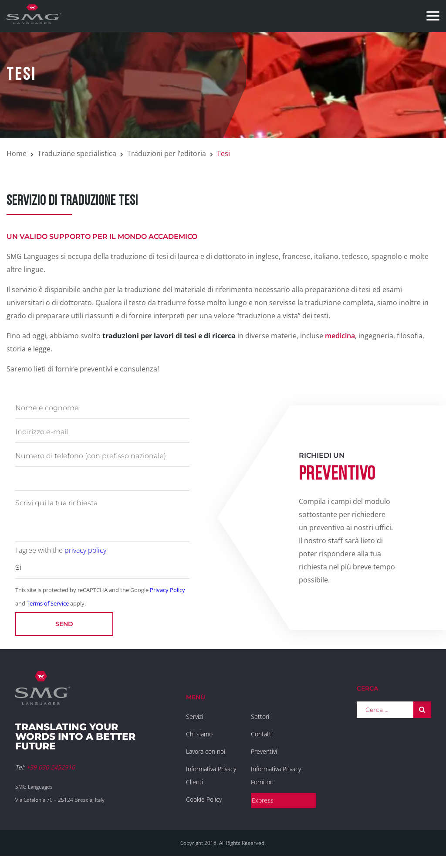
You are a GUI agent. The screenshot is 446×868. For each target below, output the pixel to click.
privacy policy (85, 550)
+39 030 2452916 (51, 767)
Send (64, 624)
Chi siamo (199, 734)
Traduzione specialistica (77, 153)
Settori (260, 717)
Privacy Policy (167, 590)
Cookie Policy (204, 799)
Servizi (194, 717)
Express (263, 800)
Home (17, 153)
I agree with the (61, 550)
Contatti (262, 734)
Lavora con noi (206, 751)
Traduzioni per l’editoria (167, 153)
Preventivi (264, 751)
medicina (340, 336)
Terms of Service (48, 603)
